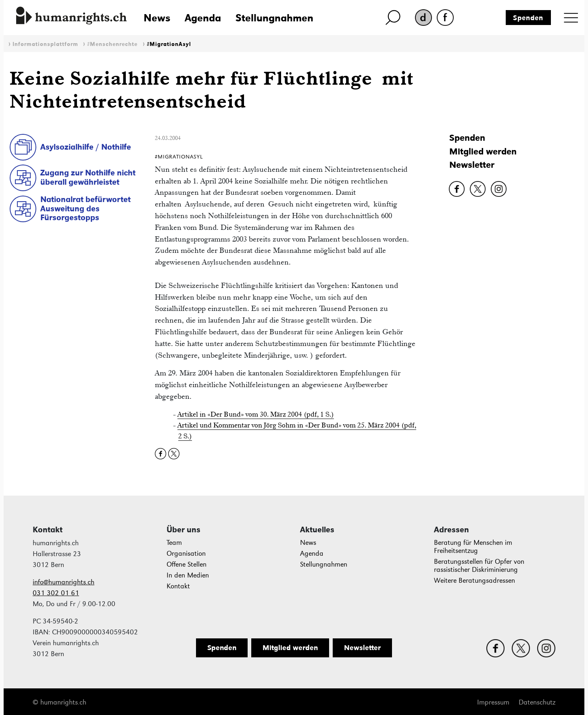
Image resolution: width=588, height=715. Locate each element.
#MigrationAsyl (169, 44)
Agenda (203, 18)
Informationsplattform (45, 44)
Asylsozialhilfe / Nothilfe (86, 147)
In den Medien (188, 575)
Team (174, 543)
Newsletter (472, 165)
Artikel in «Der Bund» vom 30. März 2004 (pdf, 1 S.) (256, 414)
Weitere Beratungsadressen (474, 581)
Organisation (186, 553)
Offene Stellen (187, 564)
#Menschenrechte (112, 44)
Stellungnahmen (274, 18)
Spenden (528, 18)
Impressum (493, 702)
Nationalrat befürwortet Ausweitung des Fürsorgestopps (85, 208)
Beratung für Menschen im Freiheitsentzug (473, 547)
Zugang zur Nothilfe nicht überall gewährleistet (88, 177)
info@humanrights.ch (64, 582)
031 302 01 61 (56, 593)
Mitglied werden (483, 151)
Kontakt (178, 586)
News (157, 18)
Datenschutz (537, 702)
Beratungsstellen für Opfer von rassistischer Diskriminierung (479, 566)
